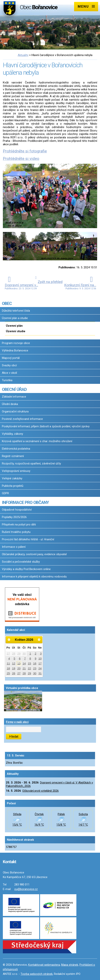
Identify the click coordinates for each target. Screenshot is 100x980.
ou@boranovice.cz (26, 889)
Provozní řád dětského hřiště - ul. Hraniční (28, 539)
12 (14, 663)
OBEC (7, 303)
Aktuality (23, 55)
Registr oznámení (13, 456)
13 (19, 663)
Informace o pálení (14, 547)
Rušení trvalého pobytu (16, 532)
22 (29, 668)
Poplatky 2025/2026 (14, 517)
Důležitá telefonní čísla (16, 311)
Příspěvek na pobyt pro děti (19, 524)
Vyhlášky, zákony (12, 434)
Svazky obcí (9, 365)
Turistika (7, 380)
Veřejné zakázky (12, 478)
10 (40, 658)
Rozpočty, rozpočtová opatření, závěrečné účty (31, 464)
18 (8, 668)
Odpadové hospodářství (17, 510)
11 (8, 663)
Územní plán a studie (15, 318)
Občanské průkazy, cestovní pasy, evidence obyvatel (34, 554)
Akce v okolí (9, 373)
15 (29, 663)
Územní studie (16, 331)
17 (40, 663)
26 (14, 673)
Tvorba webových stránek (37, 974)
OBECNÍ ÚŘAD (14, 389)
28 (14, 654)
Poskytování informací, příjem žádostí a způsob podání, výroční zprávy (46, 426)
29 (19, 654)
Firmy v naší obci (17, 722)
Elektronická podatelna (16, 449)
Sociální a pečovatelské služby (21, 562)
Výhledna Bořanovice (15, 350)
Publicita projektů (13, 486)
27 (8, 654)
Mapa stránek (70, 965)
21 (24, 668)
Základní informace (14, 397)
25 (8, 673)
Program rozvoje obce (16, 343)
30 (24, 654)
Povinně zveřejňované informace (22, 419)
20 (19, 668)
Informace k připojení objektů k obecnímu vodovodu (34, 577)
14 (24, 663)
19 (14, 668)
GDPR (5, 493)
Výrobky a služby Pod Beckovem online (26, 569)
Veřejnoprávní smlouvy (16, 471)
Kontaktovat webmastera (44, 965)
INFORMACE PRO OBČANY (25, 502)
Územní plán (14, 326)
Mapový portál (11, 358)
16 (35, 663)
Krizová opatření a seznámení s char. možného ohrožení (37, 441)
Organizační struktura (15, 411)
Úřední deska (10, 404)
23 (35, 668)
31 (40, 673)
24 (40, 668)
